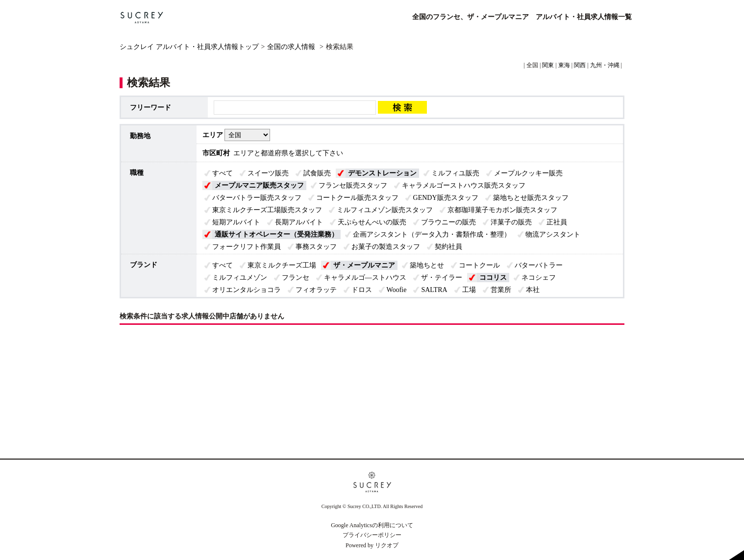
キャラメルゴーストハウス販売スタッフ (464, 185)
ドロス (362, 290)
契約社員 (448, 247)
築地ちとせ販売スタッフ (531, 198)
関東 (548, 65)
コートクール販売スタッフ (357, 198)
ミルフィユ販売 (455, 173)
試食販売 (317, 173)
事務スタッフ (316, 247)
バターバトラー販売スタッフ (257, 198)
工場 (469, 290)
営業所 (501, 290)
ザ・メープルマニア (364, 265)
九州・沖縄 (605, 65)
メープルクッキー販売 (528, 173)
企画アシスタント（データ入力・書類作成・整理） (432, 234)
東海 (564, 65)
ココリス (493, 278)
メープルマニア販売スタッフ (259, 185)
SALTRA (434, 290)
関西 (580, 65)
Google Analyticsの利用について (372, 525)
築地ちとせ (427, 265)
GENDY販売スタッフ (446, 198)
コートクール (479, 265)
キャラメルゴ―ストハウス (365, 278)
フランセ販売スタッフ (353, 185)
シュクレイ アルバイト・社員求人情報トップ (189, 47)
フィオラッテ (316, 290)
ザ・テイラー (442, 278)
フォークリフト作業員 (247, 247)
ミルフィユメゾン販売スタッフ (385, 210)
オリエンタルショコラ (247, 290)
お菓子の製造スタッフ (386, 247)
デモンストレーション (382, 173)
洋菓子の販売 (511, 222)
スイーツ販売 (268, 173)
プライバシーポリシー (372, 535)
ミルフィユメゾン (240, 278)
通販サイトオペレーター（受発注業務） (276, 234)
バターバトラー (539, 265)
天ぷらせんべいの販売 (372, 222)
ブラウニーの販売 (448, 222)
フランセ (296, 278)
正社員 (557, 222)
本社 (533, 290)
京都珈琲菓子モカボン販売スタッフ (502, 210)
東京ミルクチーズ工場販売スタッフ (267, 210)
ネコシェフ (539, 278)
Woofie (397, 290)
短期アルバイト (236, 222)
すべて (223, 173)
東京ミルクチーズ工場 (282, 265)
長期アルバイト (299, 222)
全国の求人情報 (292, 47)
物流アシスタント (553, 234)
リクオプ (387, 545)
